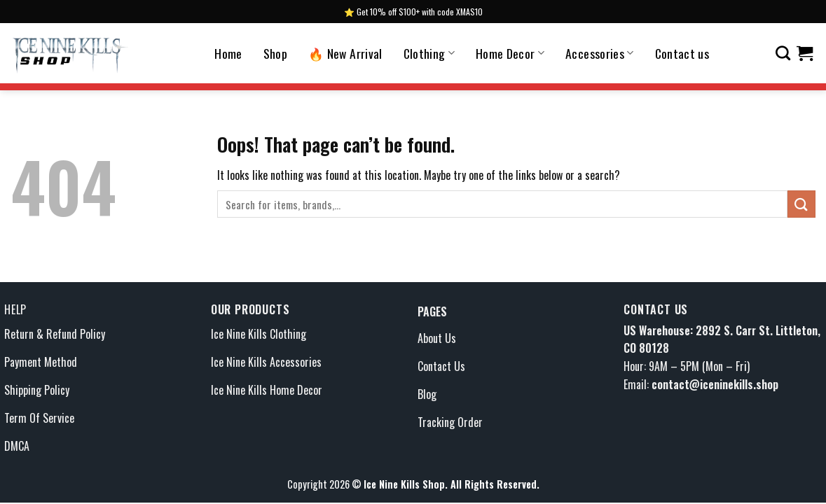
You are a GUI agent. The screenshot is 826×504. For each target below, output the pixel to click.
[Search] (783, 53)
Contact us (682, 53)
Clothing (429, 53)
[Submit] (801, 204)
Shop (275, 53)
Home (228, 53)
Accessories (599, 53)
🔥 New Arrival (345, 53)
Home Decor (510, 53)
